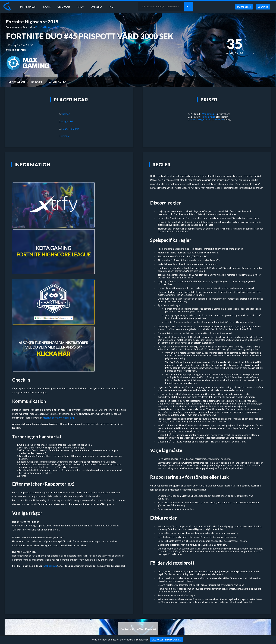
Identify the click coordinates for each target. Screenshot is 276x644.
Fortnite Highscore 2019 (32, 22)
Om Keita (98, 7)
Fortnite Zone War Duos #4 (138, 629)
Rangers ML (67, 121)
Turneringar (29, 7)
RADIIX (65, 136)
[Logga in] (263, 7)
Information (16, 82)
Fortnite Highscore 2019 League (207, 120)
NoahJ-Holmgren (70, 129)
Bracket (37, 82)
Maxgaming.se (209, 114)
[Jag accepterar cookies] (167, 640)
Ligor (48, 7)
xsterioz (66, 114)
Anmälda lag (58, 82)
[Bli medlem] (244, 7)
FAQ (113, 7)
